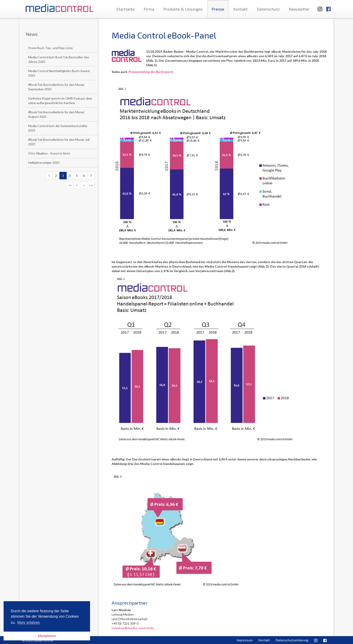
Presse (218, 9)
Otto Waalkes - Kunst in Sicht (49, 153)
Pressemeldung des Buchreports (151, 72)
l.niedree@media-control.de (133, 628)
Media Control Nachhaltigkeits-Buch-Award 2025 (59, 73)
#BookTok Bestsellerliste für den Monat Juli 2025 (59, 142)
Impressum (245, 640)
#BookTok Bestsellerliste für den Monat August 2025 (56, 114)
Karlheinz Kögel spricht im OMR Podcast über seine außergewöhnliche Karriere (60, 101)
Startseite (126, 9)
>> (91, 185)
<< (70, 185)
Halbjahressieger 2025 (44, 163)
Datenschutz (268, 9)
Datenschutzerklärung (292, 640)
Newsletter (299, 9)
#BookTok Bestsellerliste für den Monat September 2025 (56, 87)
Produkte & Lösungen (183, 9)
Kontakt (240, 9)
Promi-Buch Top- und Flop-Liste (50, 48)
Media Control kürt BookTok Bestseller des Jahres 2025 (59, 59)
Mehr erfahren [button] (29, 622)
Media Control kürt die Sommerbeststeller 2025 (58, 128)
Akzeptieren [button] (47, 636)
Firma (149, 9)
